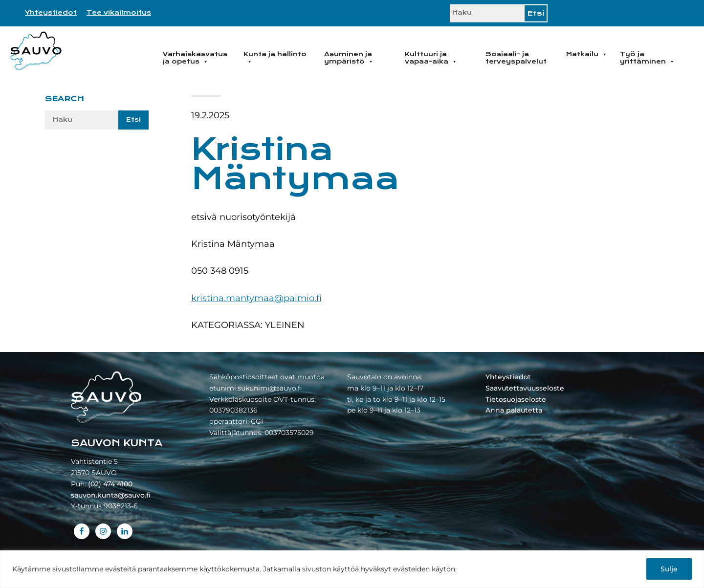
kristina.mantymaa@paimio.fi (256, 298)
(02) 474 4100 (110, 484)
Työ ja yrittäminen (647, 58)
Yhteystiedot (51, 13)
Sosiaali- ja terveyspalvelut (516, 58)
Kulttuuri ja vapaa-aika (431, 58)
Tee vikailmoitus (119, 13)
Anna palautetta (514, 410)
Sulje (669, 569)
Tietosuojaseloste (516, 399)
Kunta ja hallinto (275, 58)
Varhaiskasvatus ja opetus (195, 58)
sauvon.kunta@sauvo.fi (111, 495)
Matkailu (587, 54)
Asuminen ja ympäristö (349, 58)
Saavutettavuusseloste (525, 388)
